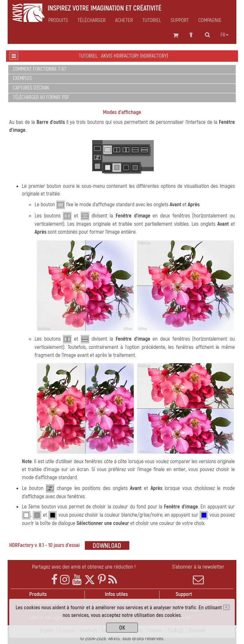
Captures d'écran (31, 88)
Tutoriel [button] (152, 20)
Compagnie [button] (210, 20)
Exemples (22, 78)
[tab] (122, 70)
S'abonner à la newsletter (198, 574)
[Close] (226, 607)
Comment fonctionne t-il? (40, 69)
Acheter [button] (124, 20)
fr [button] (224, 35)
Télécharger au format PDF (41, 97)
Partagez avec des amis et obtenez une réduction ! (84, 567)
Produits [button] (58, 20)
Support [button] (180, 20)
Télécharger (91, 20)
